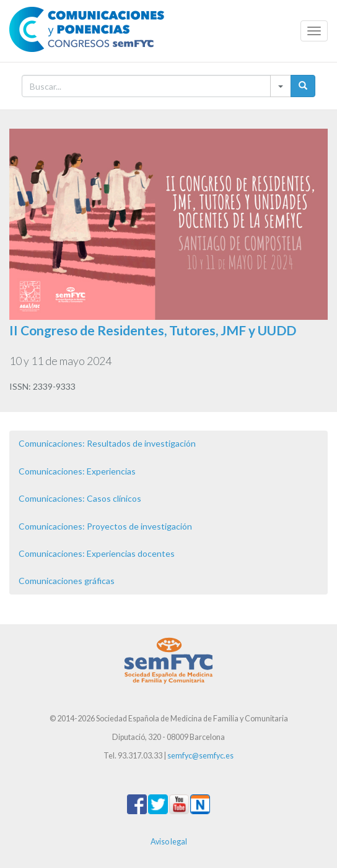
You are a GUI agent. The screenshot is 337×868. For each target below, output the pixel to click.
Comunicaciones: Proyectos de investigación (105, 526)
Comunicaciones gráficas (67, 581)
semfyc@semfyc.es (200, 756)
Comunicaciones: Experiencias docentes (97, 553)
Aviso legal (169, 842)
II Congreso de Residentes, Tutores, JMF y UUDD (153, 330)
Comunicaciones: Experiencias (77, 471)
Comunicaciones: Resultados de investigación (107, 443)
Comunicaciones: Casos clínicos (80, 498)
